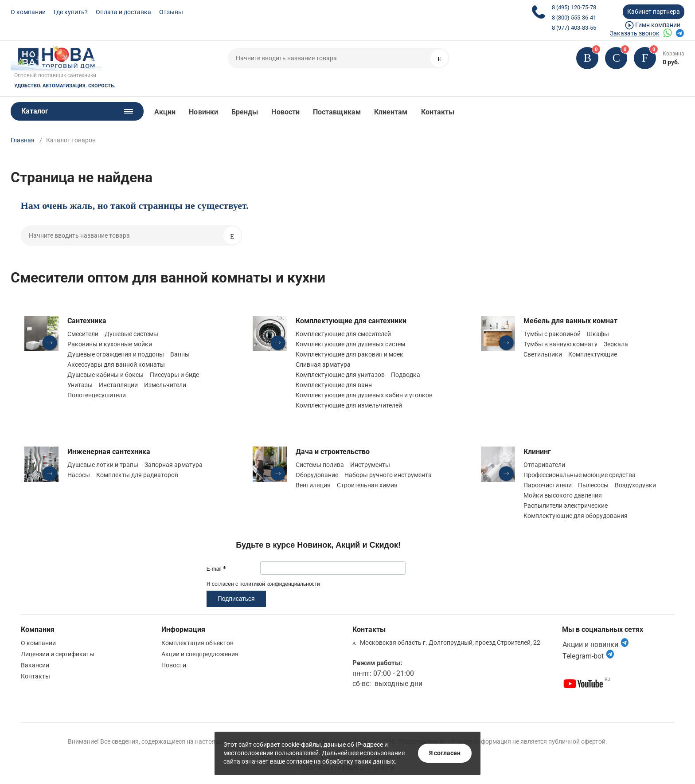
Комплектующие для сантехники (351, 321)
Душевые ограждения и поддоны (116, 354)
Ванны (180, 354)
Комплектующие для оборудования (576, 516)
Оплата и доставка (123, 12)
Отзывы (171, 12)
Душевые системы (131, 334)
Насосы (79, 475)
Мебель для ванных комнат (570, 321)
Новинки (203, 112)
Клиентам (391, 112)
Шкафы (598, 334)
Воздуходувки (635, 485)
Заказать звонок (635, 33)
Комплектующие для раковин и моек (349, 354)
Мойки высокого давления (563, 495)
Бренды (245, 112)
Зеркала (616, 344)
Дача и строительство (333, 452)
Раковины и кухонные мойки (110, 344)
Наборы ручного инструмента (388, 475)
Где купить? (71, 12)
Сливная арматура (323, 365)
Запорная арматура (174, 465)
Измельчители (165, 385)
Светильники (543, 354)
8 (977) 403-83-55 (574, 28)
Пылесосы (593, 485)
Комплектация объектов (197, 643)
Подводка (406, 375)
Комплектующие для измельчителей (349, 405)
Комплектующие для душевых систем (350, 344)
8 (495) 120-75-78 (574, 7)
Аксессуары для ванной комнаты (116, 365)
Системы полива (320, 465)
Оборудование (317, 475)
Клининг (537, 452)
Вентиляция (313, 485)
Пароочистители (548, 485)
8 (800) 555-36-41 (574, 18)
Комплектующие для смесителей (343, 334)
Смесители (83, 334)
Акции (165, 112)
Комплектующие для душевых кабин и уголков (364, 395)
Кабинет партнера (654, 12)
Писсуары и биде (174, 375)
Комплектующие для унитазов (340, 375)
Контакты (438, 112)
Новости (285, 112)
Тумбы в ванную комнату (560, 344)
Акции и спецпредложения (200, 654)
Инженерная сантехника (109, 452)
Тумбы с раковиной (552, 334)
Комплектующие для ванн (334, 385)
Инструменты (370, 465)
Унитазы (80, 385)
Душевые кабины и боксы (105, 375)
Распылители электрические (566, 506)
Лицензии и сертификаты (58, 654)
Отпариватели (544, 465)
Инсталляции (118, 385)
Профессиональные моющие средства (580, 475)
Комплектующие (593, 354)
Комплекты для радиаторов (137, 475)
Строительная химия (367, 485)
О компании (28, 12)
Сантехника (87, 321)
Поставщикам (337, 112)
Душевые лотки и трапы (103, 465)
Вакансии (35, 665)
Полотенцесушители (97, 395)
